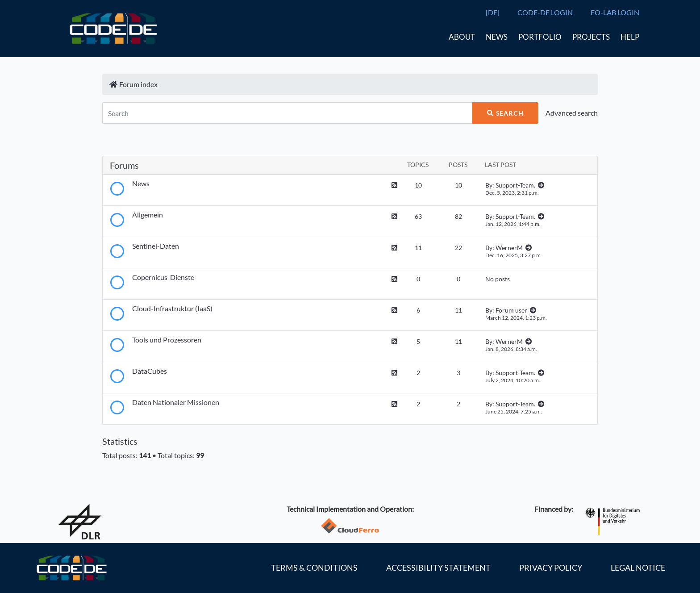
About (462, 37)
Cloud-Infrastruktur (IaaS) (172, 308)
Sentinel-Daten (156, 246)
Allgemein (148, 215)
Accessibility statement (438, 568)
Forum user (511, 310)
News (497, 37)
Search (505, 113)
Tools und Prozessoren (167, 340)
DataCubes (150, 371)
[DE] (493, 12)
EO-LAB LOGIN (615, 12)
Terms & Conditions (314, 568)
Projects (591, 37)
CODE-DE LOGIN (545, 12)
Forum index (133, 84)
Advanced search (572, 113)
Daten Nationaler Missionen (176, 402)
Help (630, 37)
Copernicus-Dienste (163, 277)
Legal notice (638, 568)
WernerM (509, 248)
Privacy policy (551, 568)
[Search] (287, 113)
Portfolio (540, 37)
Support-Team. (515, 185)
